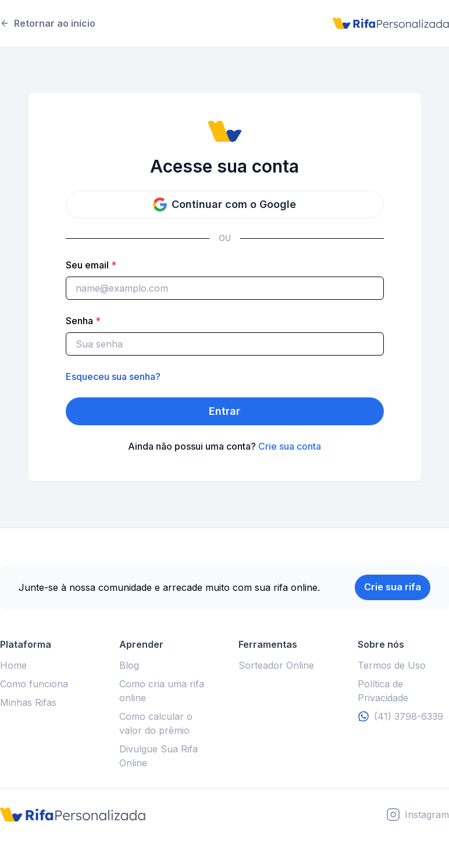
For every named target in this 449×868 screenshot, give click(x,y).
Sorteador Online (276, 665)
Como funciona (34, 684)
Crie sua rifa (393, 587)
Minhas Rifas (28, 702)
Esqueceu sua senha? (113, 376)
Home (13, 665)
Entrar (224, 411)
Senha (83, 321)
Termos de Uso (392, 665)
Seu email (91, 265)
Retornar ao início (48, 23)
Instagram (427, 815)
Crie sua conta (290, 446)
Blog (129, 665)
